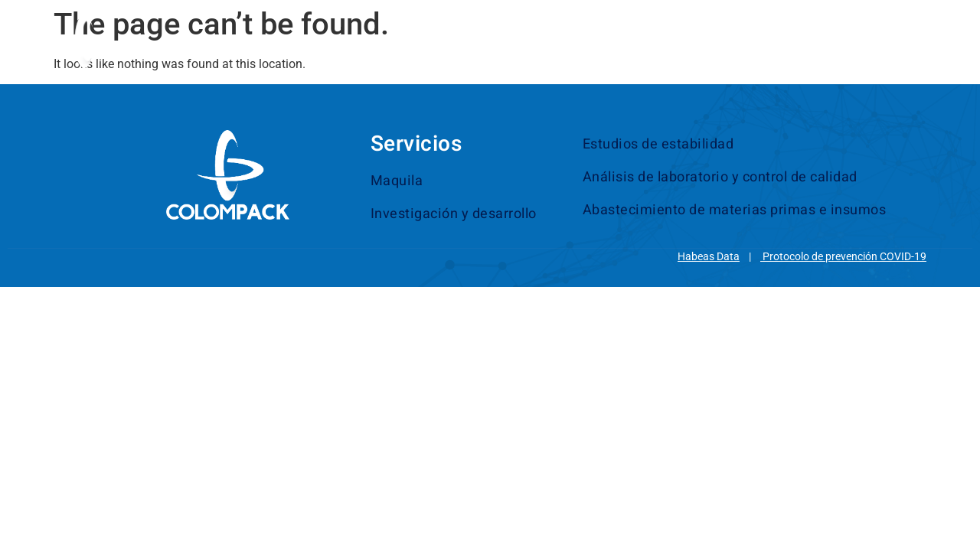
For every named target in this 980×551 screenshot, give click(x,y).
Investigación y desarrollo (454, 214)
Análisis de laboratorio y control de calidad (720, 177)
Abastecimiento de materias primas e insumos (735, 210)
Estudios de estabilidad (658, 144)
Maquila (397, 181)
